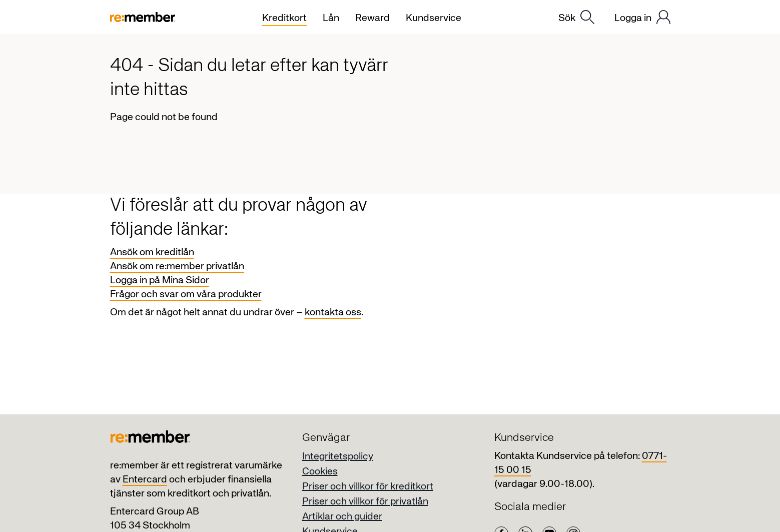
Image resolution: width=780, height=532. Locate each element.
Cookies (320, 472)
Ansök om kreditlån (152, 252)
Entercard (145, 480)
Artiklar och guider (342, 517)
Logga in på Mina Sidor (160, 281)
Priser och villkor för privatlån (365, 502)
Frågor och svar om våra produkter (186, 295)
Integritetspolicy (338, 457)
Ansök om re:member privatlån (177, 267)
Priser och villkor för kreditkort (368, 487)
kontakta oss (333, 313)
